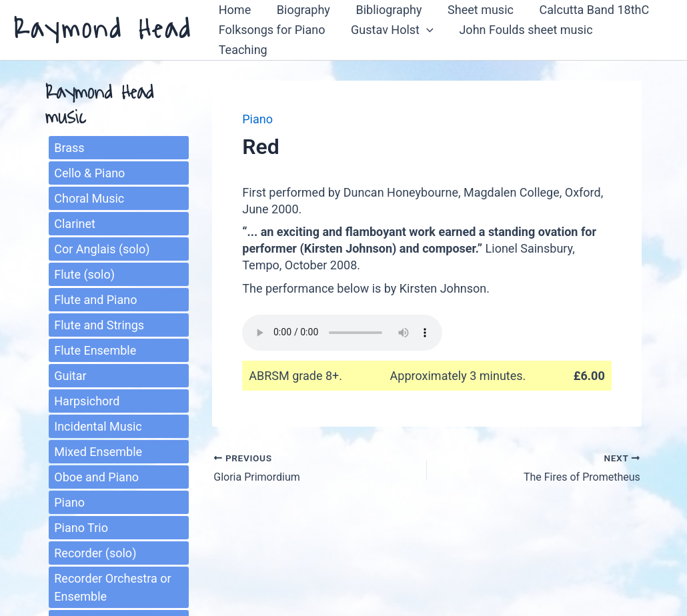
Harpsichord (87, 399)
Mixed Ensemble (98, 450)
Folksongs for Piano (271, 38)
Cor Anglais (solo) (102, 247)
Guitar (70, 374)
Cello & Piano (89, 171)
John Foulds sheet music (522, 38)
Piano (69, 500)
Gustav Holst (390, 39)
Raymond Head (103, 28)
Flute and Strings (99, 323)
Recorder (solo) (95, 551)
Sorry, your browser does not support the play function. (342, 330)
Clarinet (75, 222)
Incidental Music (98, 424)
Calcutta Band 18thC (587, 18)
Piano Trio (81, 526)
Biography (301, 18)
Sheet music (475, 18)
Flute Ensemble (95, 348)
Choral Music (89, 196)
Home (233, 18)
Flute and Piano (95, 298)
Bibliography (385, 18)
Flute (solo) (84, 272)
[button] (424, 39)
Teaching (637, 38)
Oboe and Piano (96, 475)
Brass (69, 146)
